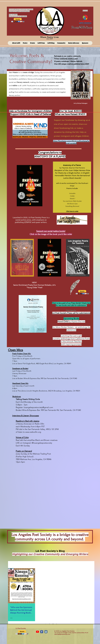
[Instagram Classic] (46, 632)
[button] (18, 20)
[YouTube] (37, 632)
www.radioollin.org (33, 432)
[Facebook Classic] (42, 632)
